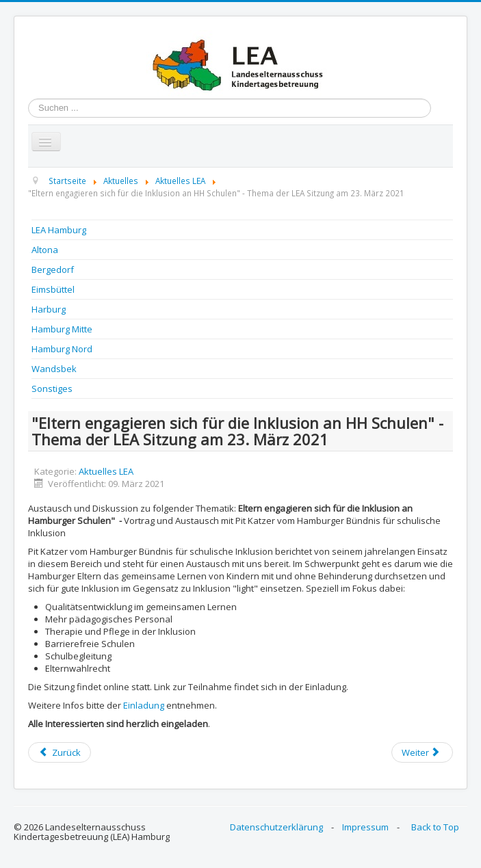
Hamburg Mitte (62, 329)
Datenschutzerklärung (276, 827)
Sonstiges (52, 389)
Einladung (144, 705)
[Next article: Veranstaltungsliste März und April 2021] (422, 752)
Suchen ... (28, 99)
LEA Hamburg (59, 230)
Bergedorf (53, 269)
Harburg (49, 309)
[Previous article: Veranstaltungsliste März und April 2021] (60, 752)
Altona (45, 250)
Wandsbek (54, 369)
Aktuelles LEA (106, 471)
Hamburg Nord (62, 349)
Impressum (365, 827)
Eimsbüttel (53, 289)
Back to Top (435, 827)
